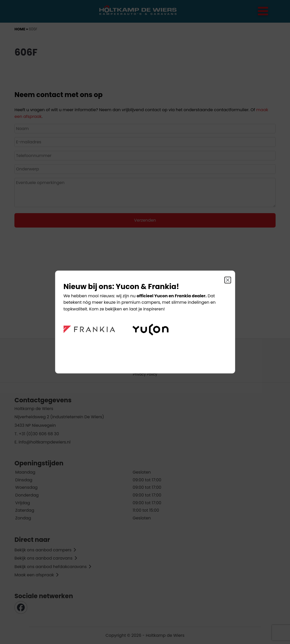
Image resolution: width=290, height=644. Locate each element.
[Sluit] (228, 280)
